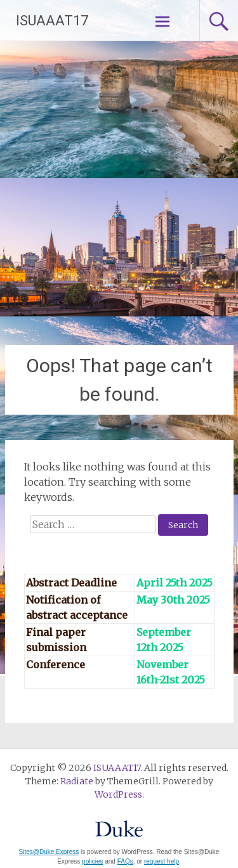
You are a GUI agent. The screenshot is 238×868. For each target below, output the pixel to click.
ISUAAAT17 (52, 21)
